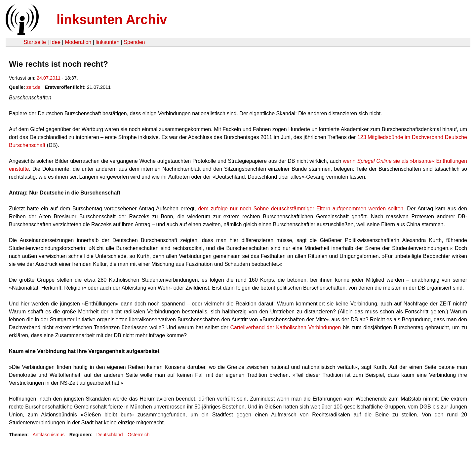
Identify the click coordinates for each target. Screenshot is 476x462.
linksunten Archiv (112, 19)
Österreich (139, 435)
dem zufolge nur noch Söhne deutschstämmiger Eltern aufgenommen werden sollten (301, 209)
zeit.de (33, 87)
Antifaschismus (48, 435)
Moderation (78, 42)
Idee (55, 42)
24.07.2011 (49, 78)
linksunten (107, 42)
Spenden (134, 42)
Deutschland (110, 435)
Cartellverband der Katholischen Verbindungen (285, 327)
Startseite (35, 42)
